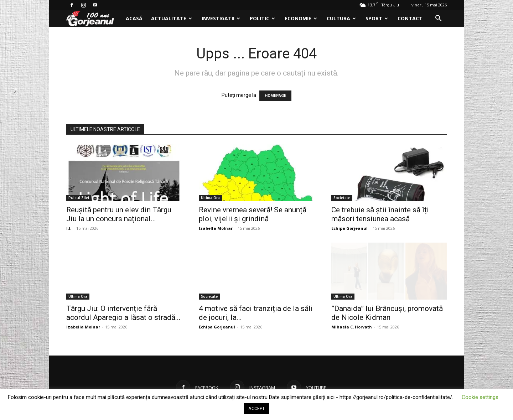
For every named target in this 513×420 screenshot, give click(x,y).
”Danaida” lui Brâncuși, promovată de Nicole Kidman (387, 313)
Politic (262, 18)
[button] (438, 19)
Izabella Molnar (216, 228)
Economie (301, 18)
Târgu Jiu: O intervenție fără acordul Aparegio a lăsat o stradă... (123, 313)
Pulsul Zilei (79, 198)
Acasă (134, 18)
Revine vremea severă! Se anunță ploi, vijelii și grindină (253, 214)
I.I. (69, 228)
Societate (342, 198)
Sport (377, 18)
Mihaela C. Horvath (352, 327)
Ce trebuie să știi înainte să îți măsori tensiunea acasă (380, 214)
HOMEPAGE (275, 96)
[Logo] (94, 19)
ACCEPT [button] (256, 408)
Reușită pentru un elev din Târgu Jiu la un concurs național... (119, 214)
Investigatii (221, 18)
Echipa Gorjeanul (349, 228)
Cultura (341, 18)
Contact (410, 18)
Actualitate (172, 18)
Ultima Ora (210, 198)
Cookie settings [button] (480, 397)
